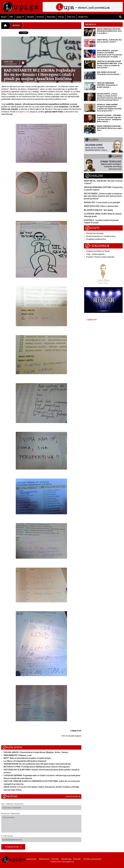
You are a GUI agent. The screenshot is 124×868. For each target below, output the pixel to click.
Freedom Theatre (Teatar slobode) (100, 257)
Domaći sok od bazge (95, 233)
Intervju (61, 17)
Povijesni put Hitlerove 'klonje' (98, 251)
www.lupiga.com (68, 862)
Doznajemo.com (23, 112)
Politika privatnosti (92, 859)
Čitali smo (71, 17)
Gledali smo (83, 17)
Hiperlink (30, 17)
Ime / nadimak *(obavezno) (41, 806)
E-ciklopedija (97, 246)
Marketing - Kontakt (71, 859)
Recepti (92, 228)
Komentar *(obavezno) (41, 822)
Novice (16, 26)
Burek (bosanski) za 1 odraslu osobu (101, 236)
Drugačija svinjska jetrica (96, 239)
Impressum (31, 859)
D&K (11, 17)
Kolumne (40, 17)
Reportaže (51, 17)
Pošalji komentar (13, 847)
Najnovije (91, 24)
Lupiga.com (92, 319)
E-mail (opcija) (41, 838)
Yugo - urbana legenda (95, 254)
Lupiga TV (20, 17)
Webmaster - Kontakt (49, 859)
